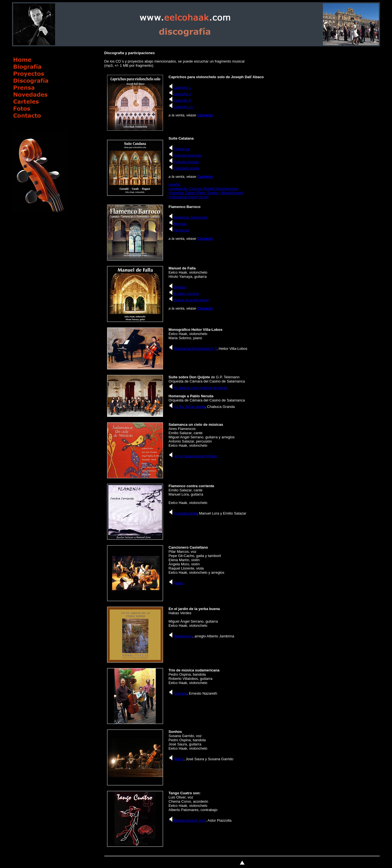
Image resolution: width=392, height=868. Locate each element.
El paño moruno (186, 294)
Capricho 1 (182, 88)
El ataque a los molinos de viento (201, 388)
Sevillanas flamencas (190, 217)
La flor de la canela (190, 407)
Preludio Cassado (188, 155)
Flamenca (181, 149)
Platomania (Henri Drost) (189, 197)
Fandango (182, 230)
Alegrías (180, 224)
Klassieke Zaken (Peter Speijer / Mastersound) (206, 193)
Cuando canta (186, 513)
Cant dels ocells (186, 168)
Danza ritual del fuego (191, 300)
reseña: (175, 184)
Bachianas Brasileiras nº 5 (195, 349)
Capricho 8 (182, 100)
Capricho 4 (182, 94)
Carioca (180, 693)
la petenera (183, 636)
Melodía (180, 287)
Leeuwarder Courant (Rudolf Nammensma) (203, 189)
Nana (179, 583)
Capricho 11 (183, 107)
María (179, 759)
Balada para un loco (190, 820)
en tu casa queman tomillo (195, 456)
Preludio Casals (186, 162)
